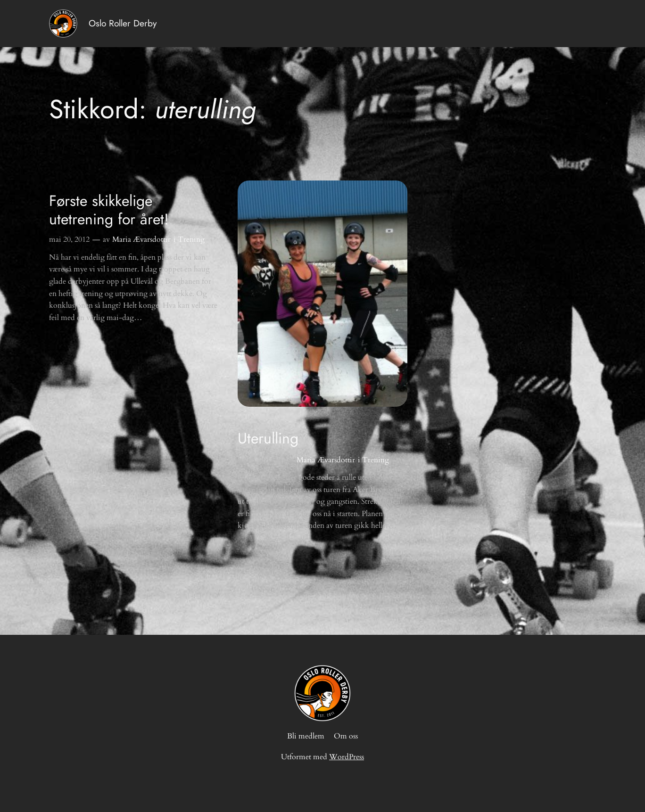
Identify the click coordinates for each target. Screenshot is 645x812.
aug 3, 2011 (256, 460)
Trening (191, 239)
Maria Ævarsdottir (141, 239)
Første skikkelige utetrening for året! (109, 210)
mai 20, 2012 (69, 239)
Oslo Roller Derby (123, 23)
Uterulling (268, 438)
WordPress (347, 757)
